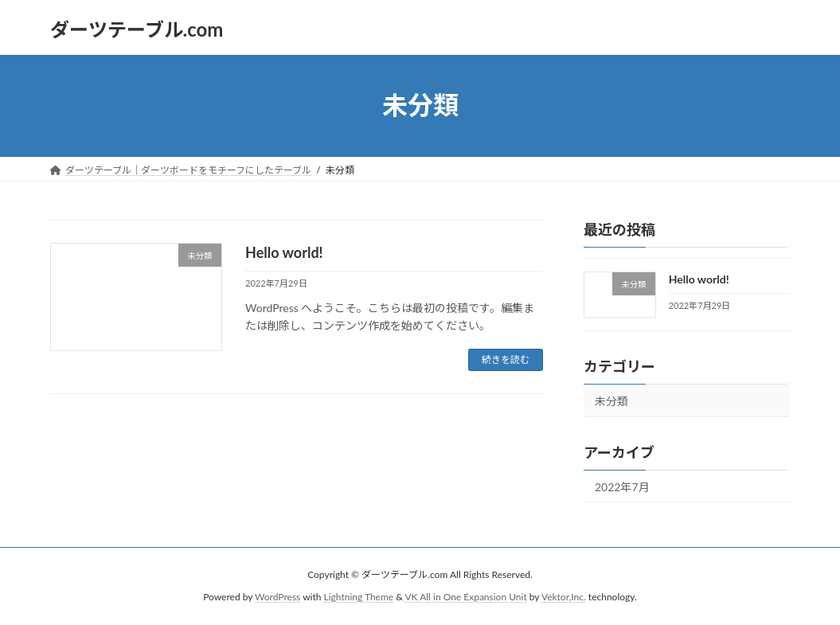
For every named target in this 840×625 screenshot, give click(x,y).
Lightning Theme (359, 597)
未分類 (611, 400)
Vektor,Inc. (564, 597)
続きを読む (506, 359)
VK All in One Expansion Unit (465, 597)
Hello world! (284, 252)
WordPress (277, 597)
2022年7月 (622, 486)
